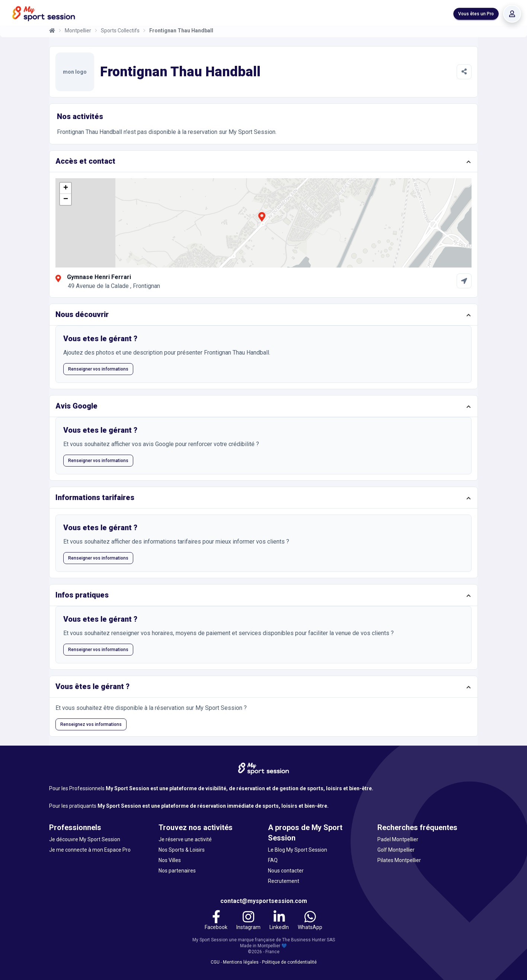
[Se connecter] (512, 14)
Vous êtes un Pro (476, 14)
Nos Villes (170, 860)
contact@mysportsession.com (264, 901)
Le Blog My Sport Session (298, 850)
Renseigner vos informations (98, 369)
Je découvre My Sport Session (85, 839)
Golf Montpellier (396, 850)
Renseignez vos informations (91, 724)
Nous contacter (286, 871)
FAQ (273, 860)
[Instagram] (248, 921)
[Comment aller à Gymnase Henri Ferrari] (464, 281)
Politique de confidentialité (289, 962)
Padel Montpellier (398, 839)
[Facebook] (216, 921)
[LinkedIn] (279, 921)
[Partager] (464, 72)
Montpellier (78, 31)
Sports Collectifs (120, 31)
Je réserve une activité (185, 839)
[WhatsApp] (310, 921)
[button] (262, 221)
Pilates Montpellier (399, 860)
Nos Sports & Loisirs (182, 850)
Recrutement (284, 881)
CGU (215, 962)
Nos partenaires (177, 871)
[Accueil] (52, 31)
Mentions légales (241, 962)
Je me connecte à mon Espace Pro (90, 850)
